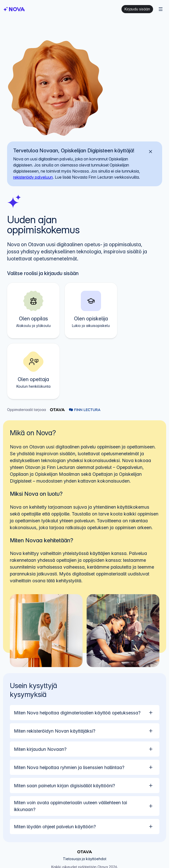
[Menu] (161, 9)
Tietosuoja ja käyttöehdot (85, 859)
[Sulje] (151, 152)
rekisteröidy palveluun (33, 177)
